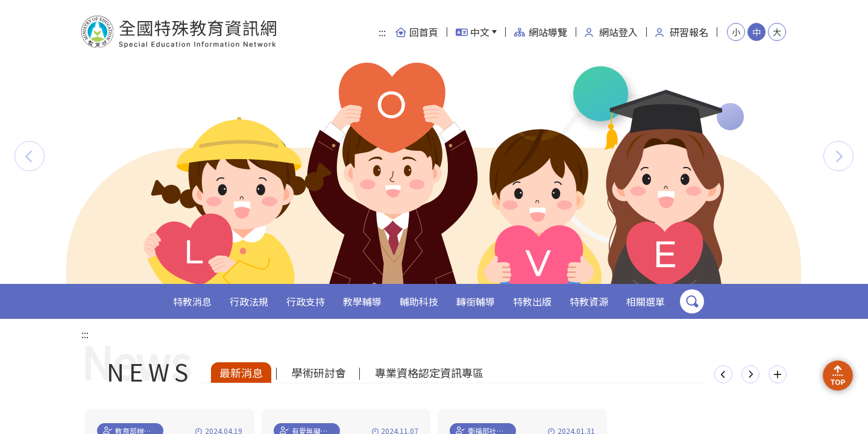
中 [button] (756, 32)
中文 (473, 32)
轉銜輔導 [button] (476, 301)
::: (382, 32)
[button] (30, 156)
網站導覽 (541, 32)
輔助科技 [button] (419, 301)
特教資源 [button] (589, 301)
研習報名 (682, 32)
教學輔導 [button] (362, 301)
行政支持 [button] (306, 301)
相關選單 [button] (646, 301)
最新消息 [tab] (241, 373)
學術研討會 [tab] (319, 373)
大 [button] (777, 32)
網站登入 (611, 32)
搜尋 (692, 301)
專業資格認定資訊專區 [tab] (429, 373)
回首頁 (417, 32)
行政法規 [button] (249, 301)
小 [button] (736, 32)
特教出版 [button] (532, 301)
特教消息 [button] (192, 301)
